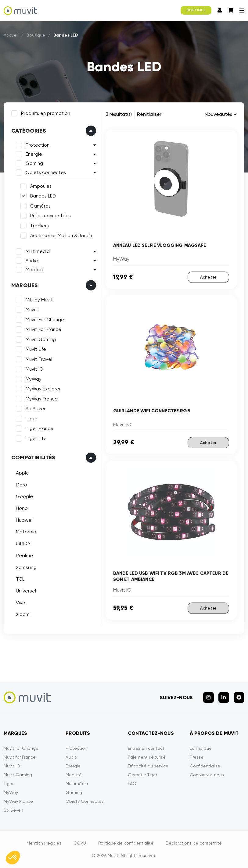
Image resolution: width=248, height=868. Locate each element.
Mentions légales (44, 843)
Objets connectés (46, 173)
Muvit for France (20, 757)
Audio (32, 261)
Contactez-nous (207, 775)
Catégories (29, 131)
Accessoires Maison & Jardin (61, 236)
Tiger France (40, 429)
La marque (201, 748)
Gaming (34, 163)
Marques (25, 285)
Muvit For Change (45, 320)
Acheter (208, 277)
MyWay (34, 379)
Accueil (11, 35)
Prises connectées (50, 216)
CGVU (80, 843)
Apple (22, 473)
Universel (26, 591)
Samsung (26, 567)
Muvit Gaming (41, 340)
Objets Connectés (85, 801)
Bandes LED (43, 196)
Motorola (26, 532)
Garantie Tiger (142, 775)
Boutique (36, 35)
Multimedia (38, 251)
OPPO (23, 544)
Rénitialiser (149, 114)
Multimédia (77, 784)
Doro (22, 485)
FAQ (132, 784)
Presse (197, 757)
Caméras (40, 206)
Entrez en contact (146, 748)
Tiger (31, 419)
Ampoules (41, 186)
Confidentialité (205, 766)
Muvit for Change (21, 748)
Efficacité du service (148, 766)
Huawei (24, 520)
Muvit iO (34, 369)
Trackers (40, 226)
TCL (20, 579)
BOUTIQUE (196, 10)
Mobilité (34, 270)
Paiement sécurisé (147, 757)
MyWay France (42, 399)
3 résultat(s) (119, 114)
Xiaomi (23, 614)
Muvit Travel (39, 359)
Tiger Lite (36, 439)
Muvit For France (43, 329)
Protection (38, 145)
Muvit (31, 310)
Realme (24, 555)
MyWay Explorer (43, 389)
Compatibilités (33, 457)
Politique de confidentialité (126, 843)
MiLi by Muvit (39, 300)
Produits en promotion (46, 113)
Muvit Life (36, 349)
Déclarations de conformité (194, 843)
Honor (23, 508)
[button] (13, 858)
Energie (34, 154)
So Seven (36, 409)
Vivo (21, 603)
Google (24, 496)
